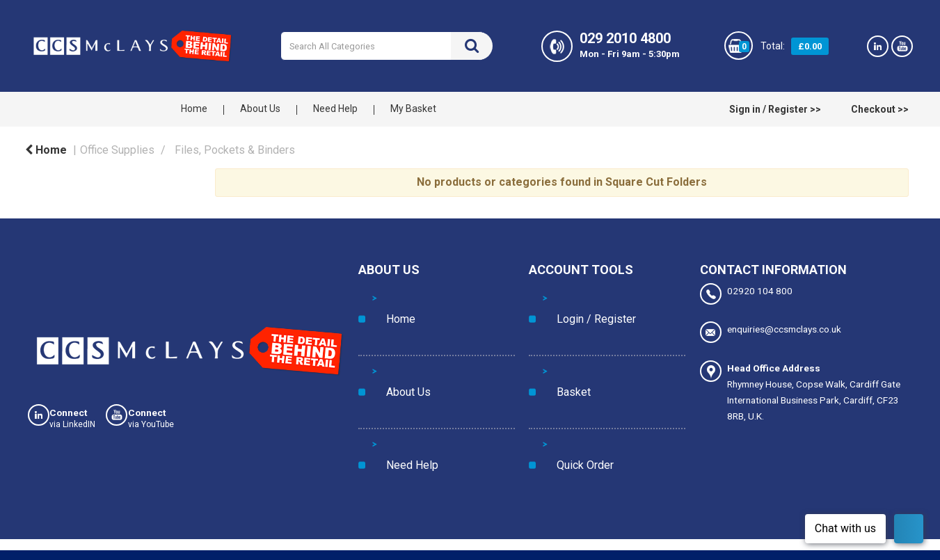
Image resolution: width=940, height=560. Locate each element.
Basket (557, 325)
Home (194, 109)
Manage (738, 520)
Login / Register (576, 296)
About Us (260, 109)
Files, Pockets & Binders (235, 150)
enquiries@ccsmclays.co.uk (771, 326)
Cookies (38, 552)
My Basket (413, 109)
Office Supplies (117, 150)
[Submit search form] (472, 46)
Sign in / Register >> (775, 109)
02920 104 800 (746, 294)
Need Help (335, 109)
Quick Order (568, 353)
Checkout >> (880, 109)
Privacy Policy (103, 552)
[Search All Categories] (387, 46)
